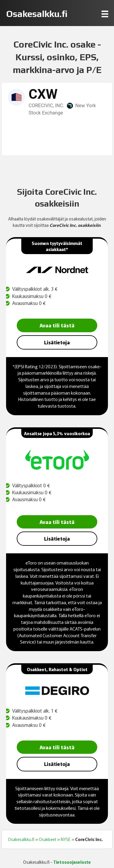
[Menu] (105, 14)
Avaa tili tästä (57, 325)
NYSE (66, 839)
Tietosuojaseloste (72, 862)
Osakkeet (48, 839)
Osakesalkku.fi (21, 839)
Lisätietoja (57, 342)
